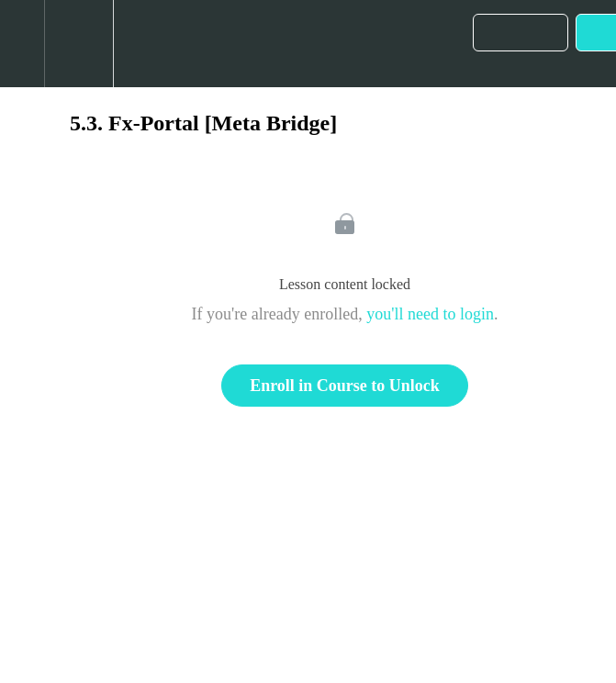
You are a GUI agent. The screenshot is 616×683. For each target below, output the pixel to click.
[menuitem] (78, 44)
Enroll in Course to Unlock (345, 386)
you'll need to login (430, 314)
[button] (22, 44)
